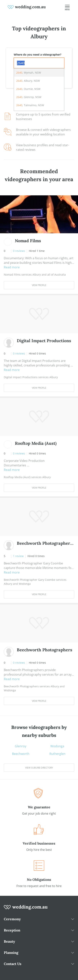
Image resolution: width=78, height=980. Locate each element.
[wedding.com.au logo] (26, 909)
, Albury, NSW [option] (28, 81)
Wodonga (57, 746)
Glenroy (21, 746)
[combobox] (39, 63)
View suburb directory (39, 768)
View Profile (39, 285)
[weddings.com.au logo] (27, 7)
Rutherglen (57, 754)
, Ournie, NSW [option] (28, 89)
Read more (12, 267)
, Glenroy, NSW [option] (29, 97)
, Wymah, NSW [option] (29, 73)
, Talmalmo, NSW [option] (30, 105)
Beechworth (21, 754)
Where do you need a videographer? (38, 55)
